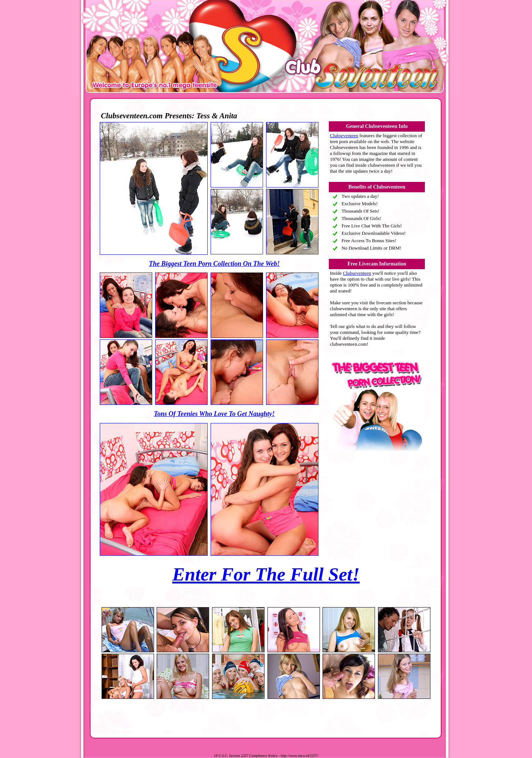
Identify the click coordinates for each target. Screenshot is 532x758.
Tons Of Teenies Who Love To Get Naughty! (214, 414)
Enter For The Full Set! (266, 574)
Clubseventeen (344, 136)
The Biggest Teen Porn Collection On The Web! (214, 264)
